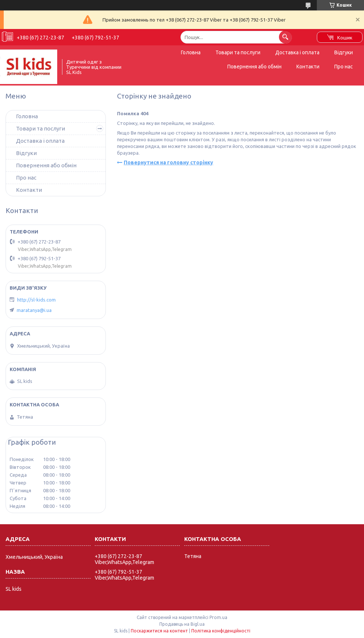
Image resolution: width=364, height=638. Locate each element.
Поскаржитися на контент (159, 631)
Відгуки (344, 52)
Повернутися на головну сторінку (168, 162)
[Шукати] (285, 37)
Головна (191, 52)
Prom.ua (218, 617)
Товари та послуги (238, 52)
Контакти (308, 67)
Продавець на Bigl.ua (182, 624)
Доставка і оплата (297, 52)
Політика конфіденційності (221, 631)
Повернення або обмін (254, 67)
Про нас (344, 67)
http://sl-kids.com (36, 300)
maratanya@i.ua (34, 310)
